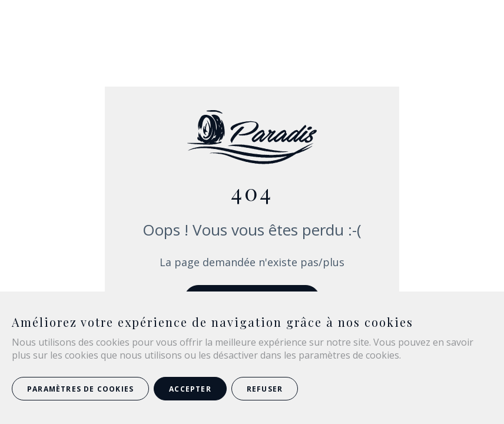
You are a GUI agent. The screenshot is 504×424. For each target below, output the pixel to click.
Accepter (190, 389)
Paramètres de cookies (80, 389)
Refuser (265, 389)
